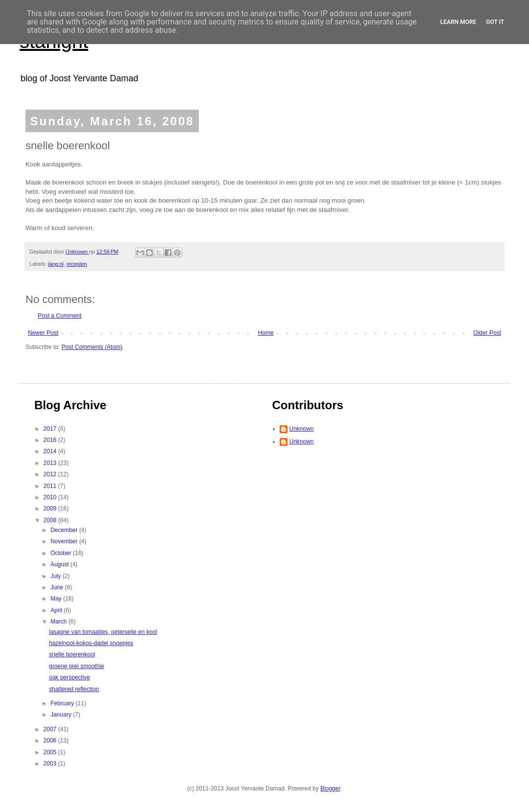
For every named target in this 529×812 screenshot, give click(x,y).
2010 (51, 497)
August (60, 564)
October (62, 553)
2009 (51, 509)
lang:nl (56, 264)
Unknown (302, 429)
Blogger (330, 789)
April (57, 610)
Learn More (458, 22)
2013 (51, 463)
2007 (51, 729)
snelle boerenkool (72, 654)
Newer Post (43, 333)
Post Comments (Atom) (92, 347)
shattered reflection (74, 689)
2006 (51, 741)
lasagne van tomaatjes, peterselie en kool (103, 632)
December (65, 530)
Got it (495, 22)
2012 (51, 474)
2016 (51, 440)
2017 (51, 429)
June (58, 587)
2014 (51, 451)
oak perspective (70, 677)
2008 (51, 520)
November (65, 541)
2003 (51, 764)
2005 (51, 752)
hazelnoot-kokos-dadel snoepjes (91, 643)
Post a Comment (60, 316)
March (60, 622)
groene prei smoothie (77, 666)
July (57, 576)
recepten (77, 264)
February (63, 703)
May (57, 599)
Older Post (487, 333)
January (62, 715)
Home (266, 333)
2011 (51, 486)
